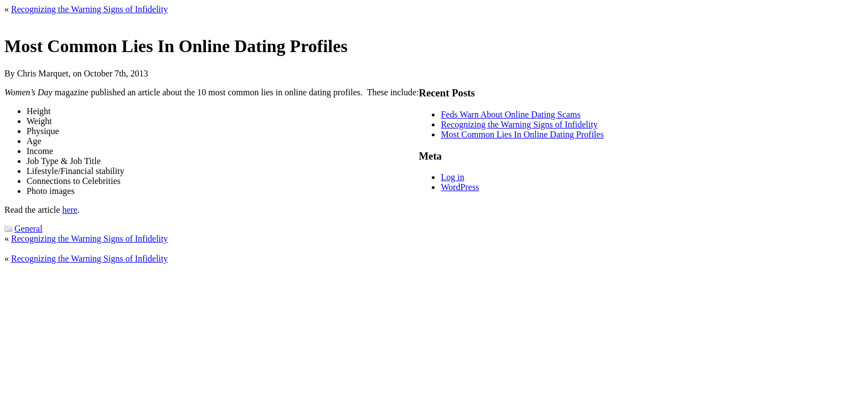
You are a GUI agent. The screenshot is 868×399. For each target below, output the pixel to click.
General (29, 229)
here (70, 210)
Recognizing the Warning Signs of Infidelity (89, 9)
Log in (452, 177)
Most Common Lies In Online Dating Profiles (522, 134)
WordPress (460, 187)
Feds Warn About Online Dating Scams (510, 114)
